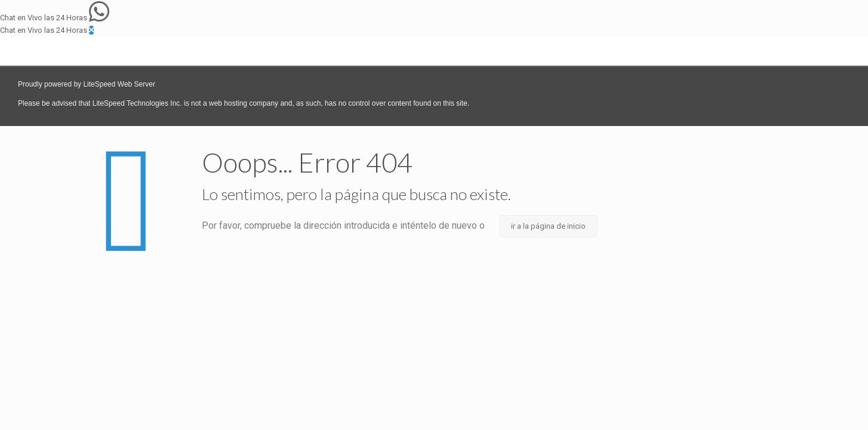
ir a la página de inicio (548, 226)
